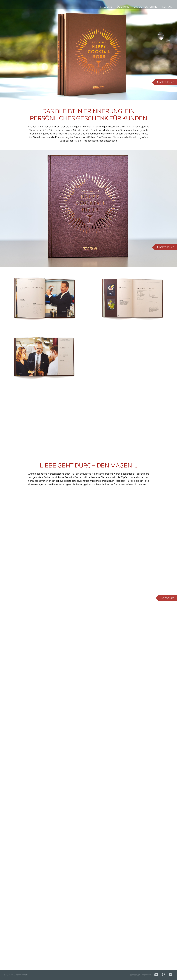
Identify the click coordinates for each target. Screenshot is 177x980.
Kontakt (168, 7)
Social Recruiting (146, 7)
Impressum (147, 975)
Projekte (106, 7)
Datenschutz (134, 975)
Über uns (123, 7)
